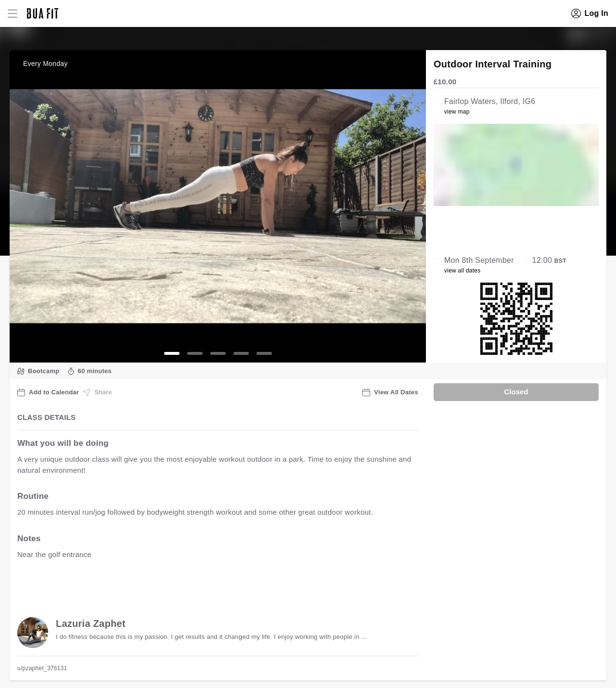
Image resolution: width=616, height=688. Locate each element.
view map (457, 112)
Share (97, 392)
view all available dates (212, 584)
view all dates (462, 271)
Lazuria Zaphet (91, 623)
